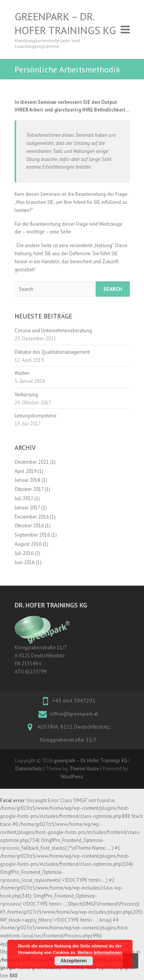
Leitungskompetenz (36, 416)
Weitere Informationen (100, 952)
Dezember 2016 (32, 517)
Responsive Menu (125, 29)
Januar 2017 (27, 508)
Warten (22, 373)
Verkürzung (26, 395)
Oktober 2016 (29, 526)
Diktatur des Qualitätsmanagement (52, 352)
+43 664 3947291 (74, 701)
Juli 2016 (24, 553)
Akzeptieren (74, 961)
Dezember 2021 (32, 462)
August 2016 (28, 544)
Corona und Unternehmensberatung (53, 331)
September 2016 (32, 535)
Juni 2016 (25, 562)
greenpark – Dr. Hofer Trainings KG (65, 23)
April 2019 (26, 471)
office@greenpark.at (74, 714)
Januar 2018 (27, 480)
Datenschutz (29, 769)
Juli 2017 (24, 498)
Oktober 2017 (29, 489)
